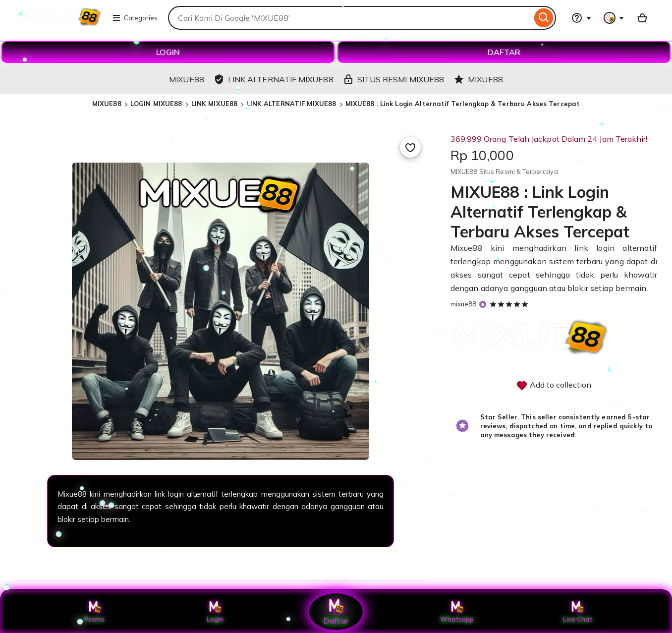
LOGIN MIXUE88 (156, 104)
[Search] (544, 18)
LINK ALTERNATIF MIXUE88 (291, 104)
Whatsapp (457, 612)
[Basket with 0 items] (642, 18)
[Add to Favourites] (410, 147)
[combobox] (350, 18)
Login (215, 612)
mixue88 (464, 304)
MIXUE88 (107, 104)
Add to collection (554, 386)
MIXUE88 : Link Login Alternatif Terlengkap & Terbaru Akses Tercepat (463, 104)
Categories (135, 18)
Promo (94, 612)
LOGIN (168, 52)
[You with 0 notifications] (614, 18)
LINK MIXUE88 (215, 104)
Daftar (336, 611)
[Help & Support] (581, 18)
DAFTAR (504, 52)
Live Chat (578, 612)
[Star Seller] (483, 305)
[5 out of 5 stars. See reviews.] (510, 304)
